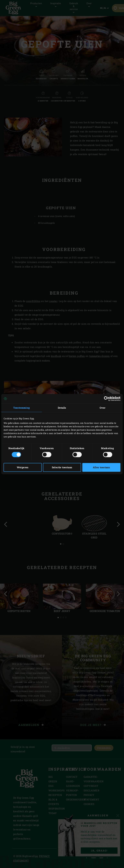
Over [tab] (103, 408)
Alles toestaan (101, 467)
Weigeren (23, 467)
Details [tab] (62, 408)
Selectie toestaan (62, 467)
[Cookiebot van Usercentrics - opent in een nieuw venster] (106, 399)
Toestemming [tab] (21, 408)
